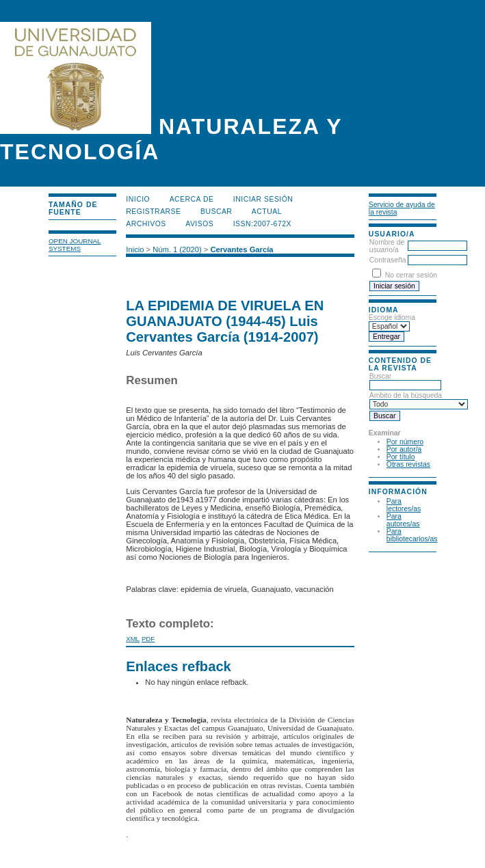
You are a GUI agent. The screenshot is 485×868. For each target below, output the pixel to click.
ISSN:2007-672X (262, 224)
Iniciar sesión (263, 199)
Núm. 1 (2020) (177, 249)
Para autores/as (403, 520)
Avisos (199, 224)
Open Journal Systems (75, 245)
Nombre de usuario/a (387, 246)
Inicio (138, 199)
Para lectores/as (404, 505)
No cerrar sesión (411, 275)
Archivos (146, 224)
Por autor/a (404, 449)
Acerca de (192, 199)
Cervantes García (241, 249)
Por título (401, 457)
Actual (267, 212)
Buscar (216, 212)
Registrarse (153, 212)
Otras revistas (408, 464)
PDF (148, 639)
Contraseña (388, 260)
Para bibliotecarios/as (412, 535)
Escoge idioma (392, 317)
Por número (405, 442)
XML (133, 639)
